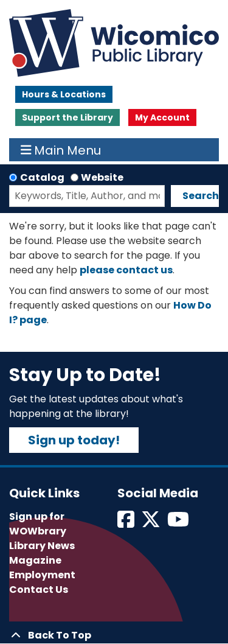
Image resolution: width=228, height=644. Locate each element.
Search (201, 196)
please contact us (126, 270)
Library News (42, 546)
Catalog (42, 177)
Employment (42, 575)
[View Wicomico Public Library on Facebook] (127, 523)
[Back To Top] (114, 635)
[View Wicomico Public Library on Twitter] (152, 523)
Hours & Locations (64, 94)
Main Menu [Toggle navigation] (61, 150)
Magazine (35, 560)
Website (102, 177)
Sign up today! (74, 440)
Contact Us (39, 590)
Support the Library (67, 117)
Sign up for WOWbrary (38, 524)
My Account (162, 117)
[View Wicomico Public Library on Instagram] (179, 523)
